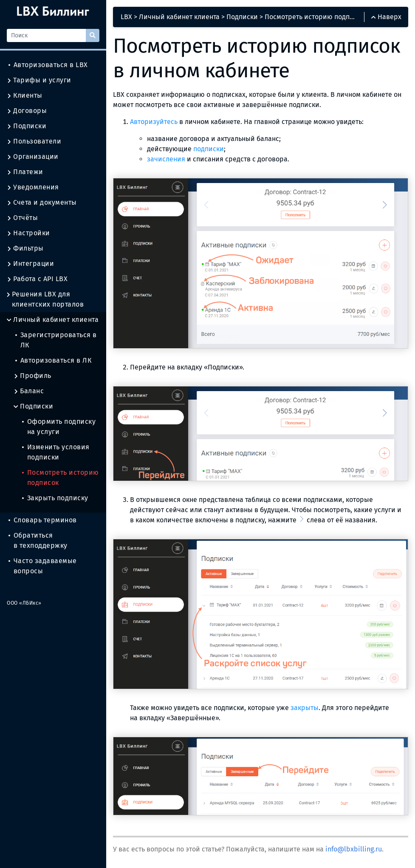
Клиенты (25, 96)
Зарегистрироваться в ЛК (56, 340)
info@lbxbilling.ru (354, 849)
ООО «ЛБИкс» (24, 603)
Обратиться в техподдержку (38, 540)
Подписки (27, 126)
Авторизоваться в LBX (48, 65)
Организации (33, 157)
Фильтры (25, 248)
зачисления (166, 159)
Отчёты (22, 218)
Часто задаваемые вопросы (43, 566)
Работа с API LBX (37, 279)
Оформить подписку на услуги (59, 427)
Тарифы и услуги (39, 80)
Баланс (29, 391)
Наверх (386, 17)
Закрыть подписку (55, 498)
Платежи (25, 172)
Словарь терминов (43, 520)
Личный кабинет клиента (53, 320)
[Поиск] (46, 35)
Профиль (32, 376)
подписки (209, 149)
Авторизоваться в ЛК (53, 360)
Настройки (28, 233)
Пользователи (34, 141)
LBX (126, 17)
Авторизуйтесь (154, 122)
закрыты (305, 708)
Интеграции (30, 264)
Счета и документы (42, 203)
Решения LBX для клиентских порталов (45, 299)
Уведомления (33, 187)
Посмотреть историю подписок (61, 478)
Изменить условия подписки (56, 452)
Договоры (27, 111)
